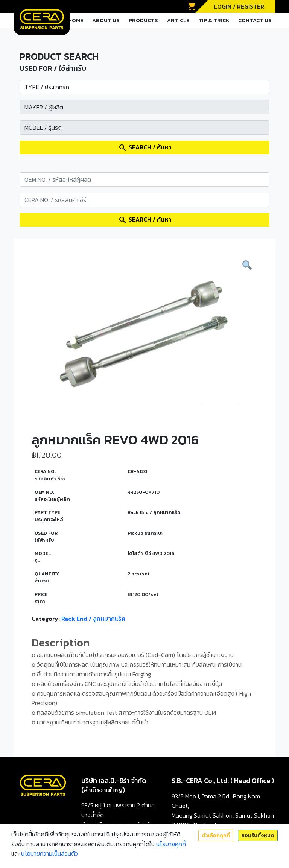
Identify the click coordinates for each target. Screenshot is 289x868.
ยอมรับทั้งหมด (258, 835)
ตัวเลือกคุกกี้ (216, 835)
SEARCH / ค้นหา (145, 147)
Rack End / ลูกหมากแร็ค (93, 619)
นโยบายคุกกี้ (171, 844)
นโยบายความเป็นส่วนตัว (49, 853)
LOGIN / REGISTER (239, 6)
